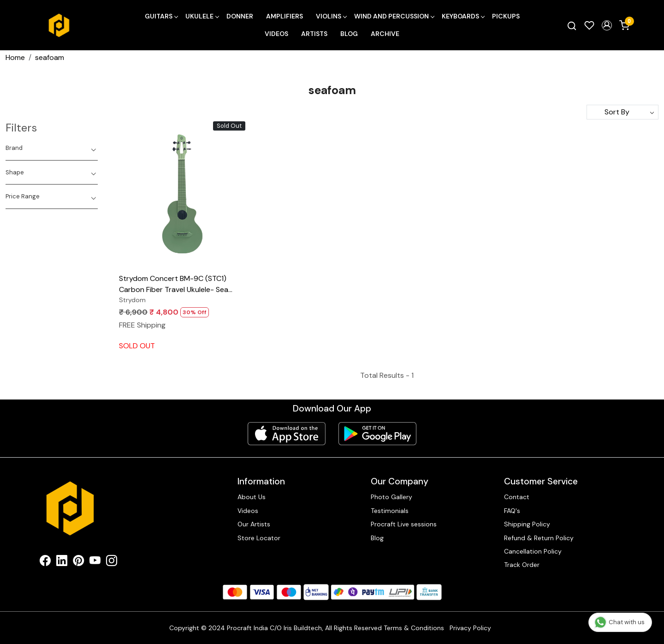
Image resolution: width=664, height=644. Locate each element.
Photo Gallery (391, 497)
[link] (572, 25)
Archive (385, 34)
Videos (276, 34)
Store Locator (259, 538)
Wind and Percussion (394, 16)
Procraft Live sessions (404, 524)
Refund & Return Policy (539, 538)
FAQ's (512, 511)
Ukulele (202, 16)
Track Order (522, 565)
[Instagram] (112, 562)
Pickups (506, 16)
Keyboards (463, 16)
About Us (252, 497)
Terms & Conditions (414, 628)
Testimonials (390, 511)
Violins (331, 16)
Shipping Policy (527, 524)
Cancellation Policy (533, 551)
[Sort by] (622, 112)
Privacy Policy (470, 628)
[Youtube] (95, 562)
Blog (349, 34)
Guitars (161, 16)
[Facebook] (45, 562)
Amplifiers (285, 16)
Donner (240, 16)
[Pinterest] (78, 562)
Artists (314, 34)
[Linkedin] (62, 562)
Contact (517, 497)
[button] (607, 25)
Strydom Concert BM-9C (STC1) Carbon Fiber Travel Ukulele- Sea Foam (174, 284)
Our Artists (254, 524)
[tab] (52, 148)
